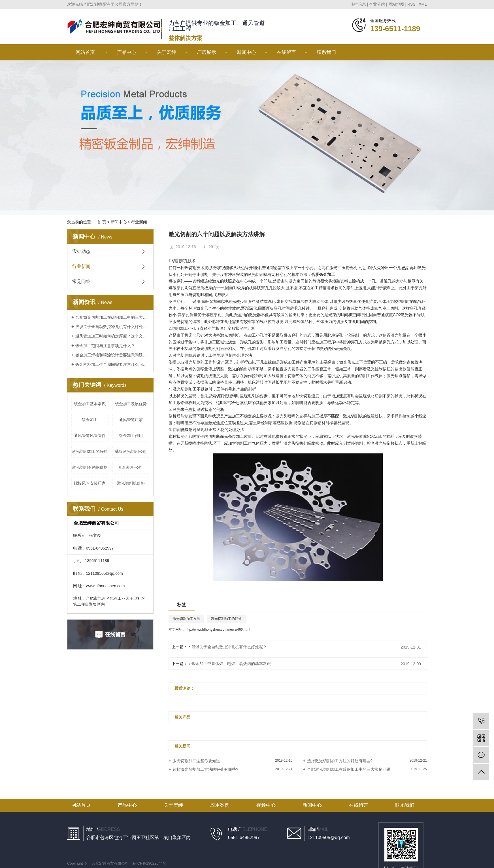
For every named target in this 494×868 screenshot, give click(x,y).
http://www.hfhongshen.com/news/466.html (218, 630)
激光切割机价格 (131, 483)
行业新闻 (139, 222)
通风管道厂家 (131, 420)
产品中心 (127, 52)
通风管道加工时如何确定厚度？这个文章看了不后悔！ (112, 336)
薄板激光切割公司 (131, 451)
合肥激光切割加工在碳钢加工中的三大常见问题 (112, 317)
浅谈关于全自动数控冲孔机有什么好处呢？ (112, 327)
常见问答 (81, 281)
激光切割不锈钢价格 (90, 467)
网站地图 (396, 4)
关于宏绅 (167, 52)
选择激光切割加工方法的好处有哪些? (340, 761)
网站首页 (85, 52)
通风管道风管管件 (90, 436)
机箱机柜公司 (131, 467)
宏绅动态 (81, 251)
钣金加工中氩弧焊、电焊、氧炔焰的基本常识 (231, 664)
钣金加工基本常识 (90, 404)
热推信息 (358, 4)
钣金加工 (90, 420)
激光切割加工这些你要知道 (196, 761)
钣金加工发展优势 (131, 404)
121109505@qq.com (104, 573)
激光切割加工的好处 (90, 451)
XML (423, 4)
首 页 (102, 222)
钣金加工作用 (131, 436)
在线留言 (286, 52)
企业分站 (377, 4)
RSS (411, 4)
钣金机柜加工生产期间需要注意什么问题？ (112, 364)
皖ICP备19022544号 (149, 863)
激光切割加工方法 (186, 619)
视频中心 (266, 805)
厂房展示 (206, 52)
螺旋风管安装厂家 (90, 483)
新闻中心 (246, 52)
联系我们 (326, 52)
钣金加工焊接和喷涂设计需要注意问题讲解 (112, 355)
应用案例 (220, 805)
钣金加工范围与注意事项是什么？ (105, 346)
